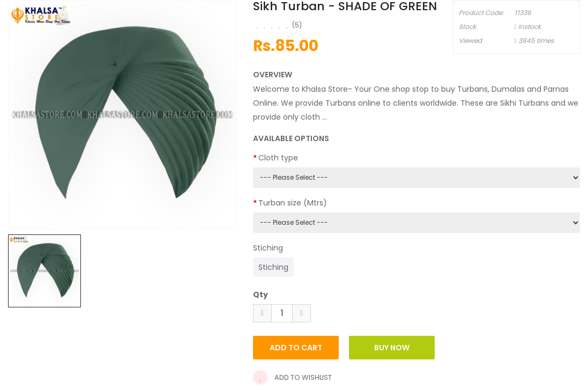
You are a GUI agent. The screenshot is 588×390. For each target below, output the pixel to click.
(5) (297, 25)
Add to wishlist (292, 377)
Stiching (268, 248)
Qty (260, 295)
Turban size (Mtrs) (293, 203)
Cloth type (278, 158)
